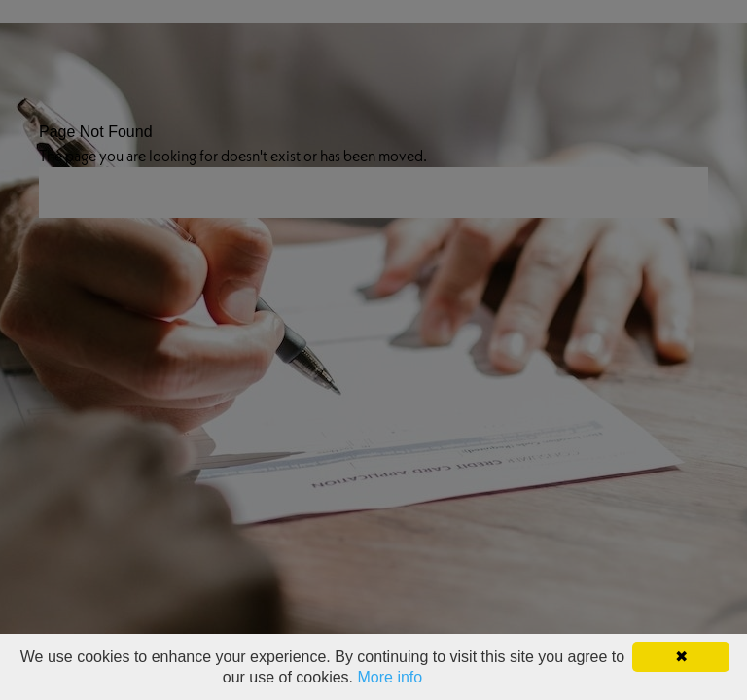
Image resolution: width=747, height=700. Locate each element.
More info (391, 677)
